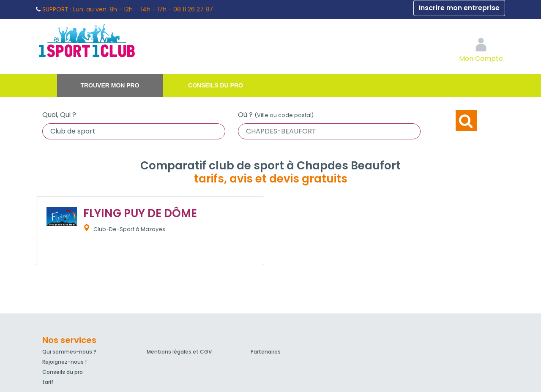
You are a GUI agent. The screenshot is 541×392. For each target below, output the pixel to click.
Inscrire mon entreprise (459, 8)
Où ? (276, 115)
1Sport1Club (114, 40)
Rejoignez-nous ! (64, 362)
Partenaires (266, 352)
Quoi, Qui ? (59, 115)
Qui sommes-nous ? (69, 352)
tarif (48, 382)
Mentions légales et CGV (179, 352)
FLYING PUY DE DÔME (140, 213)
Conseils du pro (216, 85)
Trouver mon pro (110, 85)
